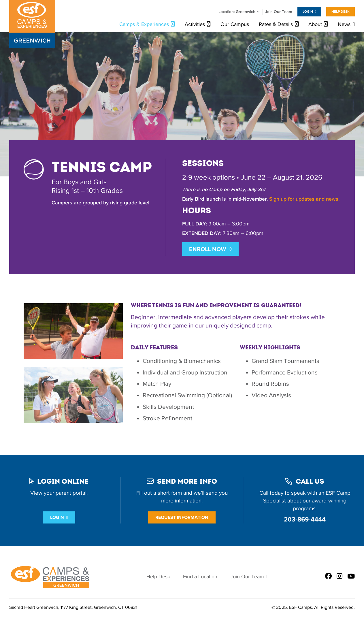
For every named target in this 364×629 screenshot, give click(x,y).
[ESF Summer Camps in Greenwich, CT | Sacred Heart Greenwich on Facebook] (328, 577)
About (315, 24)
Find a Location (200, 577)
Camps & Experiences (144, 24)
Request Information (182, 517)
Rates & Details (276, 24)
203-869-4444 (305, 519)
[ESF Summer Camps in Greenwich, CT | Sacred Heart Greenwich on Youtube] (351, 577)
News (344, 24)
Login (308, 12)
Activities (195, 24)
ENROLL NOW (208, 249)
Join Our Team (279, 12)
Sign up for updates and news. (304, 199)
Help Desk (341, 12)
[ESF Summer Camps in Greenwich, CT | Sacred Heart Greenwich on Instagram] (340, 577)
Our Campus (235, 24)
